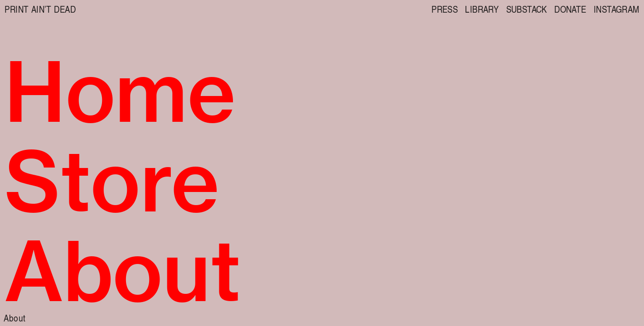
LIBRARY (482, 9)
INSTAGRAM (617, 9)
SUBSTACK (527, 9)
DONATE (570, 9)
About (15, 318)
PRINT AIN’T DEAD (40, 9)
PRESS (445, 9)
